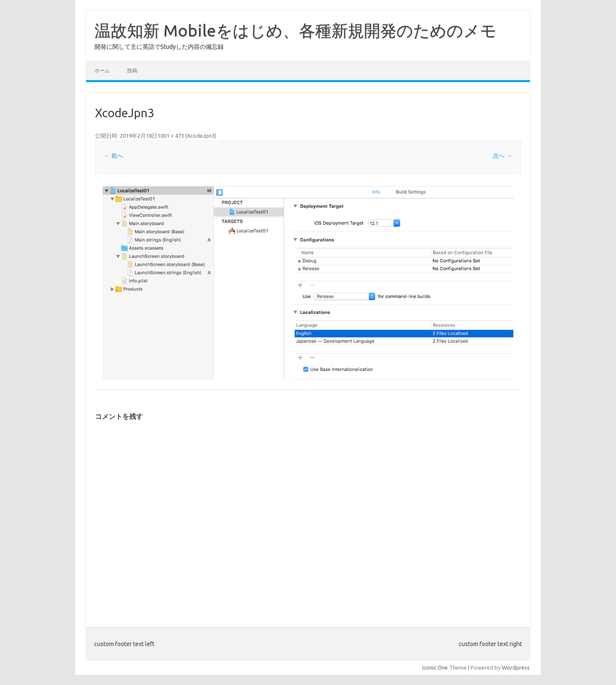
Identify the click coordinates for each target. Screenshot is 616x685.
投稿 (132, 70)
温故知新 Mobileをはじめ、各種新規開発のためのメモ (296, 30)
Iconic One (435, 667)
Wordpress (516, 667)
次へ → (502, 156)
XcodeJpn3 (201, 136)
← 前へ (114, 156)
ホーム (102, 70)
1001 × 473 (171, 136)
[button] (308, 283)
